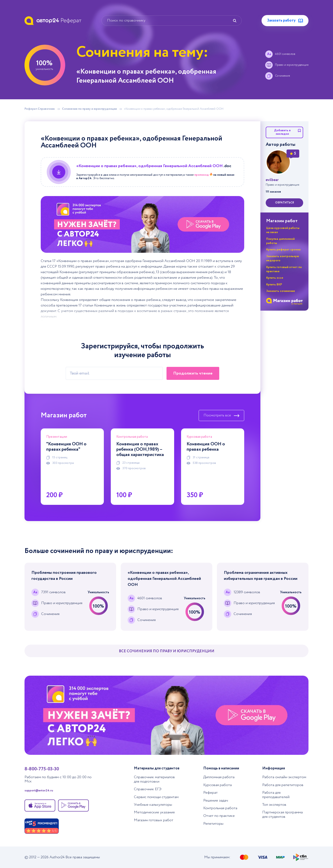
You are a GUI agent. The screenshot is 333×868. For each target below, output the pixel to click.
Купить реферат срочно (283, 250)
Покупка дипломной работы (280, 241)
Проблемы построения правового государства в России (64, 576)
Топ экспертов (274, 805)
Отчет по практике (219, 816)
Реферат (210, 793)
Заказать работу (285, 20)
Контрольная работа (220, 808)
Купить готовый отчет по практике (284, 269)
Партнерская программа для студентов (282, 814)
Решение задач (216, 801)
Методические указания (154, 812)
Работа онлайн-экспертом (284, 777)
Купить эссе (275, 278)
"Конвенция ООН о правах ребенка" (66, 447)
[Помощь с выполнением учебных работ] (142, 224)
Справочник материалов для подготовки (154, 779)
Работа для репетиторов (283, 785)
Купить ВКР (274, 285)
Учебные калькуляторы (153, 805)
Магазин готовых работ (154, 820)
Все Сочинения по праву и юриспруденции (167, 651)
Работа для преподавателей (276, 795)
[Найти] (235, 21)
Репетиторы (213, 824)
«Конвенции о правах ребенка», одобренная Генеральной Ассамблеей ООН (164, 579)
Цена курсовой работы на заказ (283, 230)
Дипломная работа (219, 777)
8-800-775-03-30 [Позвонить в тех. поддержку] (42, 769)
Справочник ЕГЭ (148, 789)
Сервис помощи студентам (156, 797)
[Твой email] (114, 373)
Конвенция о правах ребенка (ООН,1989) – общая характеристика (140, 449)
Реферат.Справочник (40, 109)
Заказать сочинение (281, 291)
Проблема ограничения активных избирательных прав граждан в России (261, 576)
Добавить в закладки (288, 132)
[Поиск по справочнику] (172, 21)
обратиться (285, 203)
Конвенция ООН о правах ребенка (206, 447)
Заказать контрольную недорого (283, 258)
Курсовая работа (217, 785)
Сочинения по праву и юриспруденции (89, 109)
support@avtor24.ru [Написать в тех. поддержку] (39, 791)
